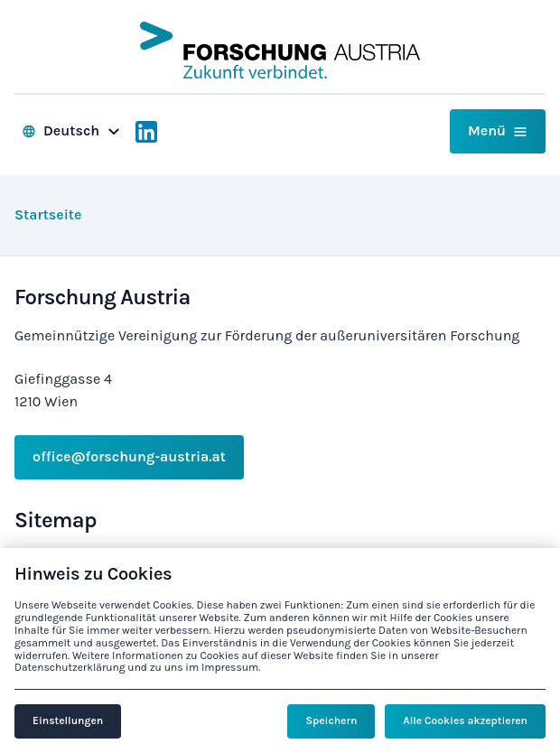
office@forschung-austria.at (129, 456)
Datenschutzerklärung (70, 667)
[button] (498, 131)
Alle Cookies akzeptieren (465, 720)
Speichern (331, 720)
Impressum (230, 667)
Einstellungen (68, 720)
